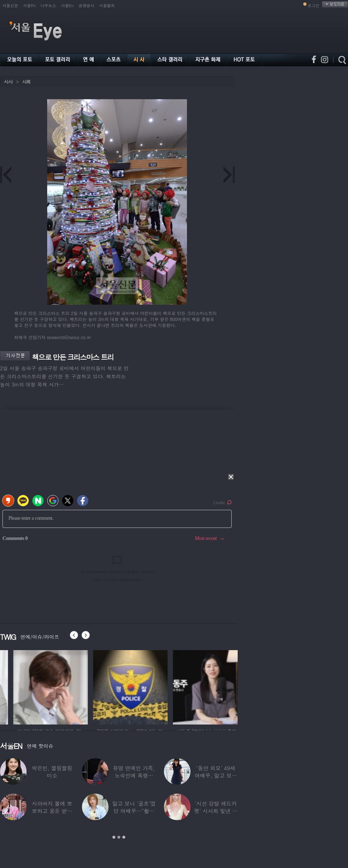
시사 (8, 82)
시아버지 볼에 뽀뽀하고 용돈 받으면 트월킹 (52, 811)
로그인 (313, 5)
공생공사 (87, 5)
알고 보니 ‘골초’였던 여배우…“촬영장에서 (134, 811)
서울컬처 (107, 5)
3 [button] (124, 837)
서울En (67, 5)
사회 (26, 82)
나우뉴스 (48, 5)
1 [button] (114, 837)
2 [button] (119, 837)
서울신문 (10, 5)
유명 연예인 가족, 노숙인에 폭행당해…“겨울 (134, 775)
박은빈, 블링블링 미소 (52, 772)
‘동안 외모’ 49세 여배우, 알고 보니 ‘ (216, 775)
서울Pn (29, 5)
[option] (37, 686)
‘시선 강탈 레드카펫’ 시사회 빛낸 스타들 (216, 811)
